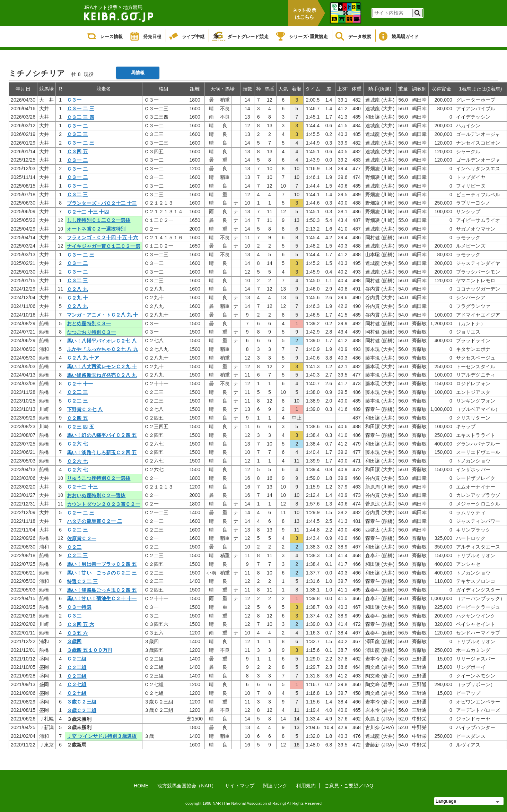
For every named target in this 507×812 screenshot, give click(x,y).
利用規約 (306, 786)
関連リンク (275, 786)
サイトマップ (240, 786)
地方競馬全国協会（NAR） (187, 786)
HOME (141, 786)
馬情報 (138, 73)
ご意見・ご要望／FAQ (349, 786)
